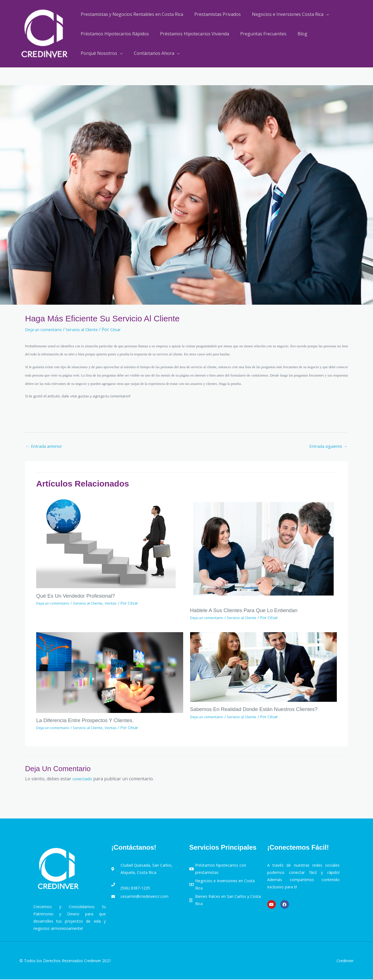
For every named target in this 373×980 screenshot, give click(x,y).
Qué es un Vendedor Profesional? (79, 597)
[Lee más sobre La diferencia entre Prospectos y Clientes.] (110, 673)
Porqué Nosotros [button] (98, 53)
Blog (295, 34)
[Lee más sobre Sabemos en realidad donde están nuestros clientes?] (264, 667)
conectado (83, 779)
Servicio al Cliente (88, 329)
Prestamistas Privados (214, 14)
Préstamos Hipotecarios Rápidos (114, 34)
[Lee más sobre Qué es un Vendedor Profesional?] (106, 542)
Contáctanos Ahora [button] (151, 53)
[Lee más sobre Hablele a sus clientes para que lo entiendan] (264, 549)
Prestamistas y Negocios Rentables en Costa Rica (131, 14)
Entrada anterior (46, 447)
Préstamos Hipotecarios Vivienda (191, 34)
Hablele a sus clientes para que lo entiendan (248, 611)
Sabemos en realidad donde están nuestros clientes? (259, 710)
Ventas (116, 604)
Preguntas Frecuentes (258, 34)
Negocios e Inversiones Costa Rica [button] (282, 14)
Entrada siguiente (326, 447)
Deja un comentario (46, 329)
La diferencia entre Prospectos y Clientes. (89, 721)
